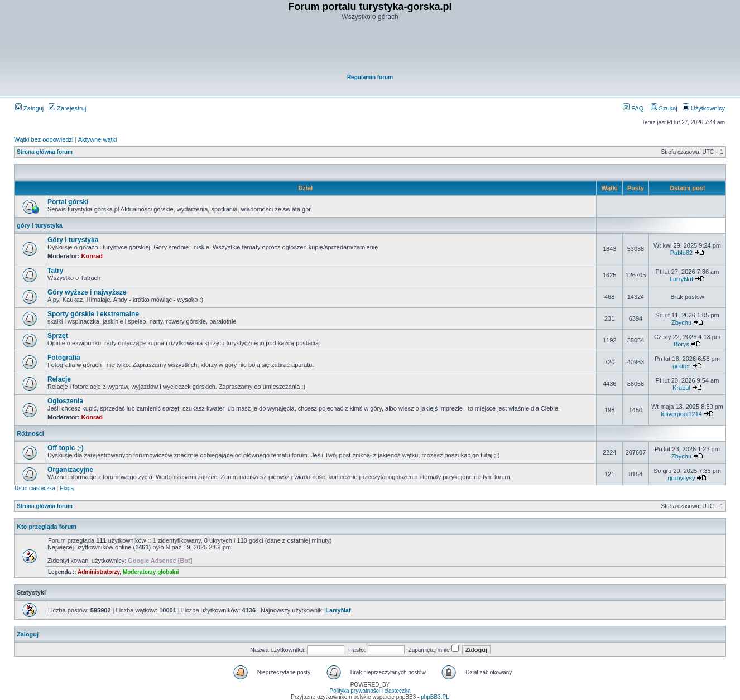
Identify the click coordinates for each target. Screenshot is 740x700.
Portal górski (68, 202)
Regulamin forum (370, 77)
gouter (681, 366)
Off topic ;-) (66, 448)
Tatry (55, 271)
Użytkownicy (704, 108)
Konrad (92, 256)
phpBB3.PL (435, 697)
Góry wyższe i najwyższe (87, 292)
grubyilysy (682, 478)
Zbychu (681, 322)
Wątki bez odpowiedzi (44, 139)
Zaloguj (29, 108)
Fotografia (64, 358)
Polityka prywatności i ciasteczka (370, 691)
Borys (681, 344)
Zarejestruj (67, 108)
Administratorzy (98, 572)
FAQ (633, 108)
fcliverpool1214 (681, 414)
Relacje (59, 379)
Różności (30, 433)
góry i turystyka (40, 225)
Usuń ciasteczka (35, 488)
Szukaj (664, 108)
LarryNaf (681, 279)
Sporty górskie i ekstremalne (93, 314)
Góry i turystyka (73, 240)
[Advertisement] (371, 48)
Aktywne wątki (98, 139)
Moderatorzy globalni (151, 572)
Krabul (681, 388)
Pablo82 (681, 253)
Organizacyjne (70, 470)
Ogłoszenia (65, 401)
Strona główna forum (45, 152)
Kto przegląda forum (47, 527)
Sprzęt (58, 336)
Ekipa (67, 488)
